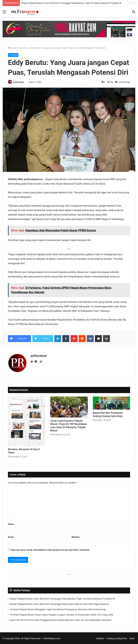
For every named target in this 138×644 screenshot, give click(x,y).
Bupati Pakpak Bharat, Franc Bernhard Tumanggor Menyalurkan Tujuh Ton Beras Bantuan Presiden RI (71, 3)
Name (11, 523)
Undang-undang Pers (117, 638)
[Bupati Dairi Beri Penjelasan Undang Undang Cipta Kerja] (111, 402)
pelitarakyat (20, 82)
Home (12, 48)
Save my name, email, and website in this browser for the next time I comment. (50, 549)
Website (76, 536)
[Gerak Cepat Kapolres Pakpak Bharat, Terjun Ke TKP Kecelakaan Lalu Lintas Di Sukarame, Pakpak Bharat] (69, 406)
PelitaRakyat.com (52, 638)
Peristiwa (23, 48)
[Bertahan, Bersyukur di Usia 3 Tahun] (27, 420)
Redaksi (100, 638)
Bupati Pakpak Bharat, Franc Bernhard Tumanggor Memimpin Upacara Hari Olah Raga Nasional (59, 603)
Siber (132, 638)
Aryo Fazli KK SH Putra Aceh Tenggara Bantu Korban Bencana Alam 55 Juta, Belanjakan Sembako (61, 619)
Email (11, 536)
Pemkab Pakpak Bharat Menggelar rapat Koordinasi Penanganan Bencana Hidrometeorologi (58, 609)
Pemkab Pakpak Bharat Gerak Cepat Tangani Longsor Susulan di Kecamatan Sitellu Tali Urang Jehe (62, 614)
